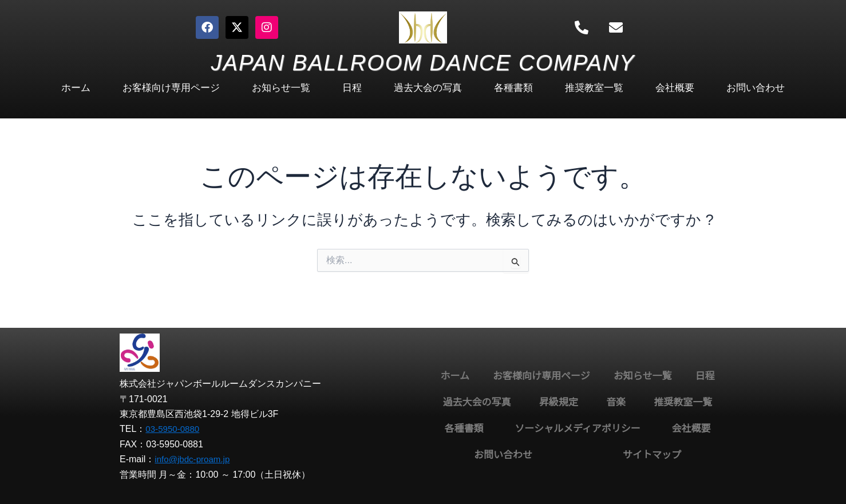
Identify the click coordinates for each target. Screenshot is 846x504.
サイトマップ (652, 455)
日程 (352, 88)
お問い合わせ (756, 88)
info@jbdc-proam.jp (194, 459)
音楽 (616, 402)
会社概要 (675, 88)
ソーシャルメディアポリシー (577, 429)
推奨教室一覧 (594, 88)
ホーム (76, 88)
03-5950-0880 (174, 429)
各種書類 (513, 88)
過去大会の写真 (428, 88)
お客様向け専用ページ (171, 88)
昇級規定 (559, 402)
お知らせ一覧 (281, 88)
